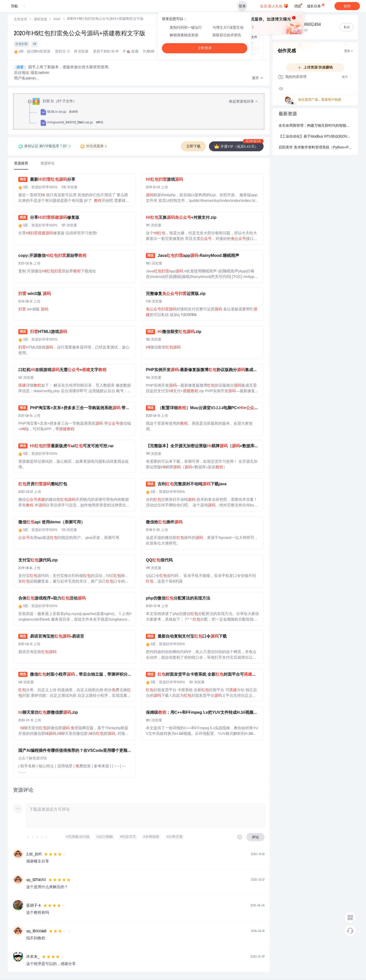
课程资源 (40, 20)
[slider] (38, 837)
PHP (57, 20)
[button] (258, 78)
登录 (242, 6)
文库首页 (21, 20)
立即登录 (205, 48)
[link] (21, 20)
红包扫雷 (22, 44)
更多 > (348, 51)
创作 (347, 6)
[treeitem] (143, 112)
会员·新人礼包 (274, 6)
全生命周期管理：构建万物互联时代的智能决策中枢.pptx (315, 126)
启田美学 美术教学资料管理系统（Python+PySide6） (315, 148)
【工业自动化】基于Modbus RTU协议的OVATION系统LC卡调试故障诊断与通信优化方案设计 (315, 137)
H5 (34, 44)
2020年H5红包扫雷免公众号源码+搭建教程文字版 (80, 34)
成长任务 (316, 5)
